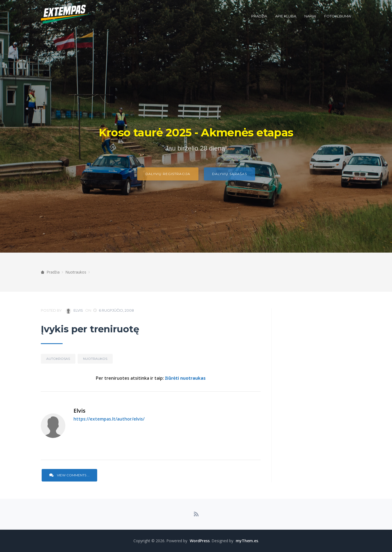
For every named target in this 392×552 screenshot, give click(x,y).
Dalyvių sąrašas (229, 174)
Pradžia (259, 16)
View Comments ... (69, 475)
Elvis (74, 311)
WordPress (200, 541)
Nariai (310, 16)
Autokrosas (58, 359)
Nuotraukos (76, 272)
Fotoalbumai (338, 16)
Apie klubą (286, 16)
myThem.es (247, 541)
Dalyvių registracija (168, 174)
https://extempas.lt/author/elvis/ (109, 419)
